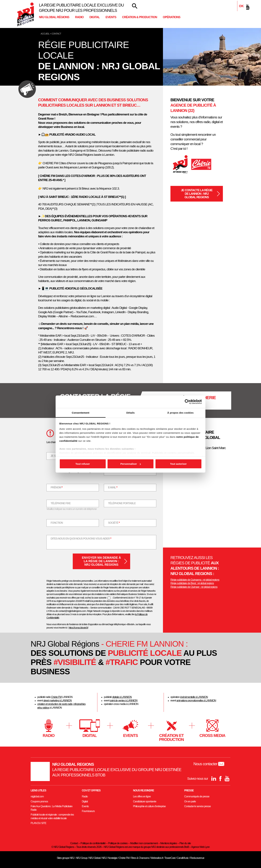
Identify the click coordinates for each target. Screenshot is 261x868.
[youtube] (247, 7)
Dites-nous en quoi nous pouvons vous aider (81, 538)
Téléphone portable (122, 503)
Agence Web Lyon (200, 847)
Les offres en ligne (142, 796)
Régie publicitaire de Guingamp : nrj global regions (195, 580)
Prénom (59, 487)
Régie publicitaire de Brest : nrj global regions (192, 583)
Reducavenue (197, 858)
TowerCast (170, 858)
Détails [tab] (130, 413)
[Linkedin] (234, 7)
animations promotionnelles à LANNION (196, 701)
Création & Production (139, 17)
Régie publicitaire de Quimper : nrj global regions (194, 587)
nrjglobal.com (37, 796)
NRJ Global (95, 858)
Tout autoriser (178, 464)
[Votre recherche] (135, 6)
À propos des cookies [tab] (180, 413)
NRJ (104, 858)
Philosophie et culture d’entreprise (149, 806)
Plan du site (185, 843)
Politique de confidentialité (93, 843)
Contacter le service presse (197, 806)
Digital (95, 17)
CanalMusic (183, 858)
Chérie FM (56, 697)
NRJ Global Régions (54, 17)
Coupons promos (39, 801)
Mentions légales (169, 843)
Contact (74, 843)
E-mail (115, 487)
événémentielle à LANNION (194, 697)
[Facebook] (240, 7)
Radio (79, 17)
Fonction (57, 523)
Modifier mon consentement (144, 843)
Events (111, 17)
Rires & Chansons (140, 858)
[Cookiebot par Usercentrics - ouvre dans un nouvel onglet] (187, 402)
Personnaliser (131, 464)
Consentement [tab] (80, 413)
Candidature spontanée (145, 801)
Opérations (172, 17)
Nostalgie (113, 858)
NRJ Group (81, 858)
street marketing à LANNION (57, 701)
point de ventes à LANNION (124, 701)
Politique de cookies (118, 843)
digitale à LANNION (122, 697)
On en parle (190, 801)
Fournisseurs (88, 811)
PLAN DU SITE (38, 823)
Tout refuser (83, 464)
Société (116, 522)
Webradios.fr (157, 858)
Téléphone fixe (61, 503)
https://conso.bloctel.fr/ (78, 628)
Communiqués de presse (197, 796)
